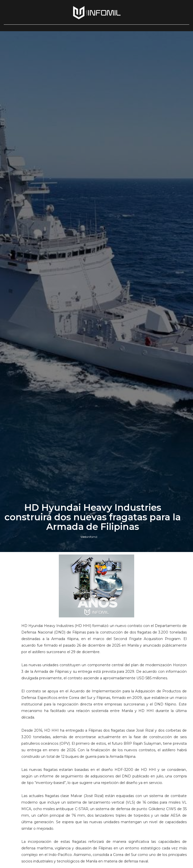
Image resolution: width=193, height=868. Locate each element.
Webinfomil (89, 537)
